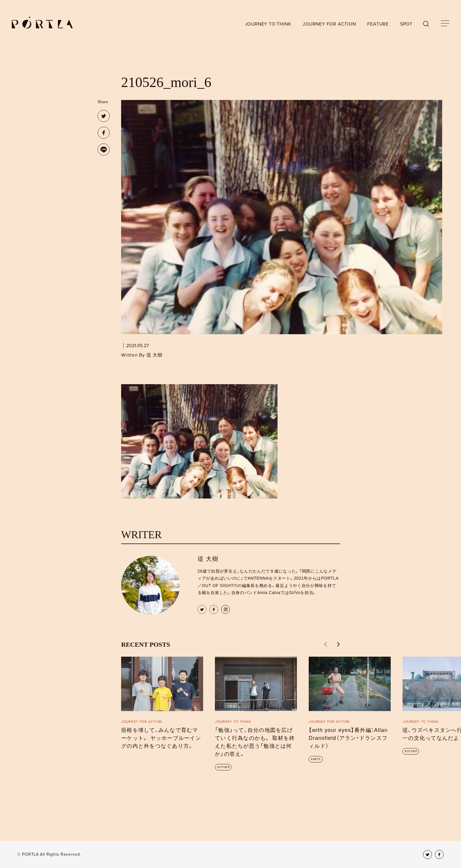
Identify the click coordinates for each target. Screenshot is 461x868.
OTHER (224, 767)
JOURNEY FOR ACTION (329, 24)
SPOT (406, 24)
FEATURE (378, 24)
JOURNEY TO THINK (268, 24)
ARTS (317, 759)
